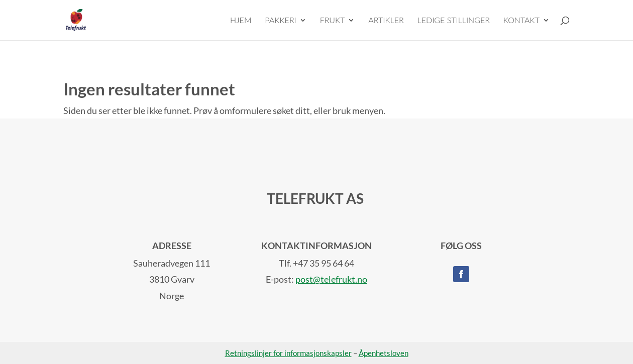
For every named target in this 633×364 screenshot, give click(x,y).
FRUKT (333, 21)
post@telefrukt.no (331, 279)
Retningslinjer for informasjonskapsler (288, 353)
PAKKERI (280, 21)
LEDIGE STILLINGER (454, 21)
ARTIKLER (386, 21)
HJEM (241, 21)
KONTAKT (521, 21)
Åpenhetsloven (384, 353)
